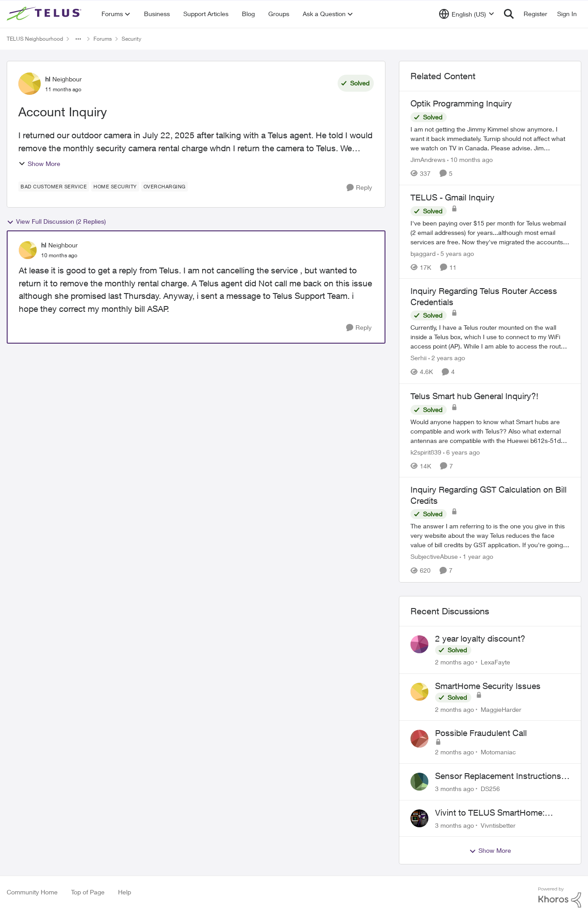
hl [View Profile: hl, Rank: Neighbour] (48, 79)
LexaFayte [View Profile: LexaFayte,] (495, 662)
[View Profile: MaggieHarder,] (419, 692)
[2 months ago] (455, 662)
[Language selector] (467, 14)
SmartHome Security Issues (488, 686)
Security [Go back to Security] (131, 39)
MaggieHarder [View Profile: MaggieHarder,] (501, 709)
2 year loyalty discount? (480, 638)
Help (125, 892)
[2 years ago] (447, 358)
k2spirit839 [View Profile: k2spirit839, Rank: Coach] (426, 452)
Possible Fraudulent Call (481, 733)
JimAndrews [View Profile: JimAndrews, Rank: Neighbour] (428, 160)
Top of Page (88, 892)
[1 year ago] (476, 557)
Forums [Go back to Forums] (103, 39)
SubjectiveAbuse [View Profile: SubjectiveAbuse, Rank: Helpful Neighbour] (434, 557)
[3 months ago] (455, 789)
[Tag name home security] (115, 187)
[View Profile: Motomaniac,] (419, 739)
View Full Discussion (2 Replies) (56, 221)
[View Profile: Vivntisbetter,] (419, 818)
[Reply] (359, 188)
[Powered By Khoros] (560, 898)
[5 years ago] (456, 253)
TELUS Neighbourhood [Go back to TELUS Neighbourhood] (35, 39)
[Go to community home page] (45, 14)
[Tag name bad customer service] (54, 187)
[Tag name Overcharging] (165, 187)
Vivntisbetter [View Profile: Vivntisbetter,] (498, 825)
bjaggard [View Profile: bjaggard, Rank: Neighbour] (423, 253)
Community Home (32, 892)
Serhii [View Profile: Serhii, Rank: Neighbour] (419, 358)
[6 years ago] (461, 452)
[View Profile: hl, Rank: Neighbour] (30, 84)
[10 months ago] (470, 160)
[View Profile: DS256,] (419, 782)
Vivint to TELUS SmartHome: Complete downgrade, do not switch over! (490, 813)
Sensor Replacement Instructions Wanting (498, 776)
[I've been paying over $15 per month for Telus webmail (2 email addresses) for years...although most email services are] (490, 232)
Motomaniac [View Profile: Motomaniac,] (498, 752)
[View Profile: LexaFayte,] (419, 644)
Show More (39, 164)
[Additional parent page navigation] (78, 39)
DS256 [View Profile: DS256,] (490, 789)
